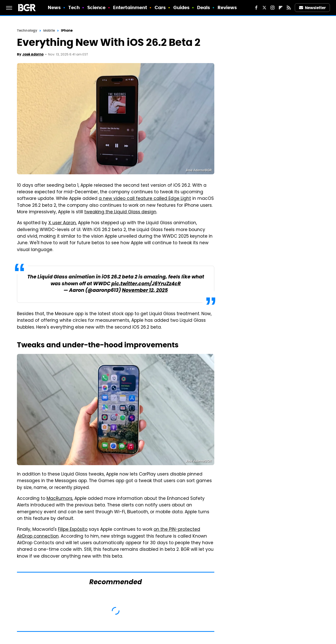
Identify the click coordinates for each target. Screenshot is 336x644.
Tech (74, 7)
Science (97, 7)
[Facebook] (256, 8)
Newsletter (312, 8)
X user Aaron (62, 223)
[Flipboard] (281, 8)
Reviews (227, 7)
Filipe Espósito (73, 530)
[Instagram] (272, 8)
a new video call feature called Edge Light (145, 199)
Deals (204, 7)
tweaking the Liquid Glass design (120, 212)
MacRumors (59, 499)
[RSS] (289, 8)
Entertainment (130, 7)
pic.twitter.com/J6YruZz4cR (146, 284)
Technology (27, 31)
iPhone (67, 31)
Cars (160, 7)
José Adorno (33, 54)
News (54, 7)
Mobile (49, 31)
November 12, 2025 (145, 291)
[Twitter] (264, 8)
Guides (182, 7)
